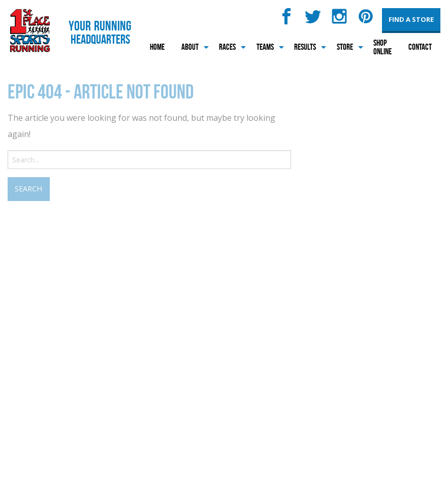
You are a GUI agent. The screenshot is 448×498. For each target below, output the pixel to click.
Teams (265, 47)
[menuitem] (157, 47)
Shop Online (382, 47)
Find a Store (411, 19)
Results (305, 47)
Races (227, 47)
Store (345, 47)
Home (157, 47)
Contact (420, 47)
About (190, 47)
